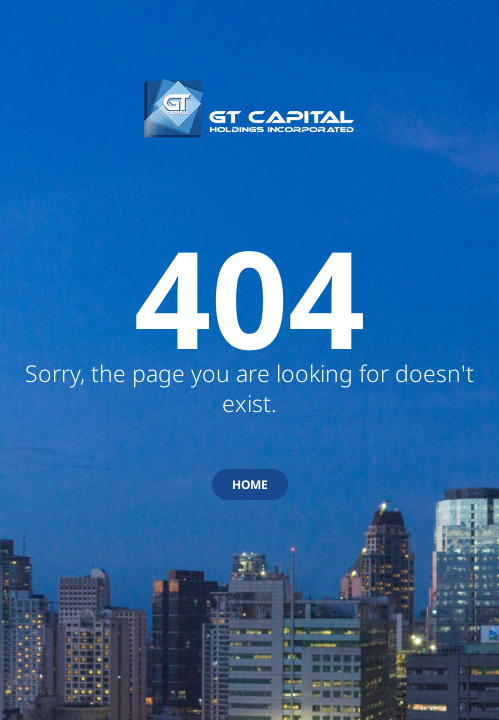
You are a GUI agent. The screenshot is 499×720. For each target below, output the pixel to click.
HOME (250, 484)
